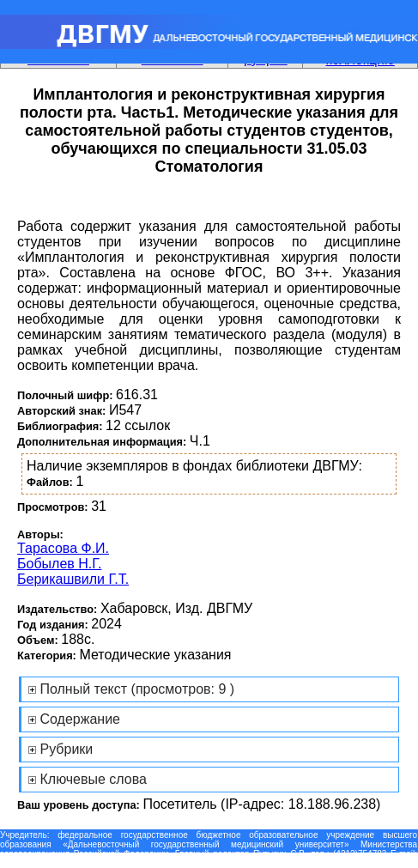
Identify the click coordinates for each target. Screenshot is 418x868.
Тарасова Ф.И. (63, 548)
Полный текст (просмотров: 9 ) (137, 689)
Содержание (80, 719)
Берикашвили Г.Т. (73, 579)
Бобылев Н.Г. (59, 564)
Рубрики (66, 749)
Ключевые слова (93, 779)
